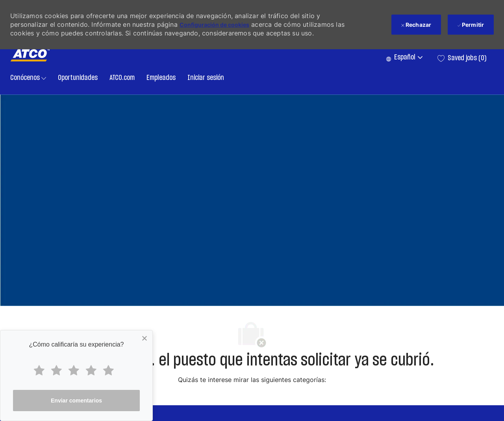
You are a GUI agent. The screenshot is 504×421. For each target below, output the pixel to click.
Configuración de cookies (214, 25)
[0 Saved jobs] (462, 58)
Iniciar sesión (206, 78)
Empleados (161, 78)
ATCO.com (122, 78)
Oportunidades (78, 78)
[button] (404, 58)
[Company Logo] (30, 55)
